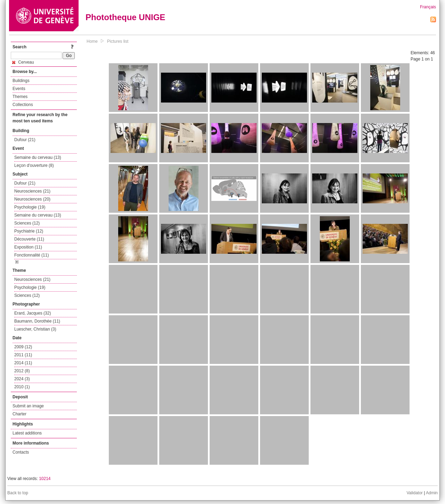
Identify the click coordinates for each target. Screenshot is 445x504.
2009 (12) (23, 347)
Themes (20, 97)
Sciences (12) (27, 223)
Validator (414, 493)
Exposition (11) (28, 247)
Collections (23, 105)
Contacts (21, 452)
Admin (432, 493)
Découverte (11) (29, 239)
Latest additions (27, 433)
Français (428, 7)
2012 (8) (22, 371)
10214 (45, 479)
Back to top (18, 493)
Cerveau (23, 62)
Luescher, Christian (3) (35, 329)
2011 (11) (23, 355)
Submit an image (28, 406)
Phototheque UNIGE (125, 17)
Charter (19, 414)
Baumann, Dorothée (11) (37, 321)
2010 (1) (22, 387)
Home (92, 41)
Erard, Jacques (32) (33, 313)
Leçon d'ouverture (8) (34, 165)
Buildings (21, 81)
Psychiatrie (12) (29, 231)
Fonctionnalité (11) (31, 255)
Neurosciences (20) (32, 199)
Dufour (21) (25, 140)
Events (19, 89)
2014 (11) (23, 363)
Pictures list (118, 41)
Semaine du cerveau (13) (38, 157)
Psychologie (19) (30, 207)
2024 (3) (22, 379)
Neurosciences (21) (32, 191)
